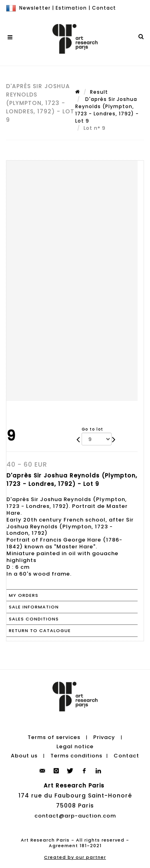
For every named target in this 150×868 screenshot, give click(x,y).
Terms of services (54, 737)
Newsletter (35, 8)
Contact (104, 8)
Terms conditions (76, 756)
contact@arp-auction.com (75, 816)
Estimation (71, 8)
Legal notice (75, 746)
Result (99, 92)
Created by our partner (75, 857)
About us (24, 756)
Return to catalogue (40, 630)
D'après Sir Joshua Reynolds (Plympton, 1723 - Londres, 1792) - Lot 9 (107, 110)
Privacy (104, 737)
